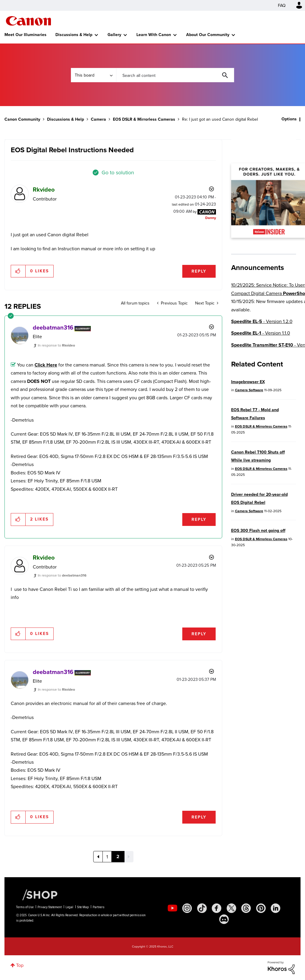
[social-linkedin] (276, 908)
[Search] (175, 75)
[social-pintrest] (261, 908)
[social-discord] (224, 919)
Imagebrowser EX (248, 382)
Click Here (46, 365)
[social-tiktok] (202, 908)
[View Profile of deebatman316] (53, 327)
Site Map (83, 907)
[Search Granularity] (94, 75)
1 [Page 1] (107, 857)
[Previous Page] (98, 857)
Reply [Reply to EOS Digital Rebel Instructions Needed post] (199, 271)
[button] (18, 271)
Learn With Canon (154, 35)
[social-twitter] (231, 908)
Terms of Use (25, 907)
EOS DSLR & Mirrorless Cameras (144, 119)
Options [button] (289, 119)
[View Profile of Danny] (211, 218)
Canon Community (28, 21)
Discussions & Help (74, 35)
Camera (98, 119)
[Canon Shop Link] (37, 894)
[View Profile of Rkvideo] (44, 190)
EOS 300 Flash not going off (258, 531)
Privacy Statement (50, 907)
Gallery (114, 35)
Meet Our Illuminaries (25, 35)
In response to (56, 345)
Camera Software (249, 390)
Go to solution (118, 172)
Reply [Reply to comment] (199, 519)
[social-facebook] (217, 908)
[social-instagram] (187, 908)
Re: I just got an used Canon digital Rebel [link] (220, 119)
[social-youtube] (172, 908)
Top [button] (20, 965)
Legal (69, 907)
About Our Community (208, 35)
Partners (99, 907)
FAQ (282, 5)
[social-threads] (246, 908)
